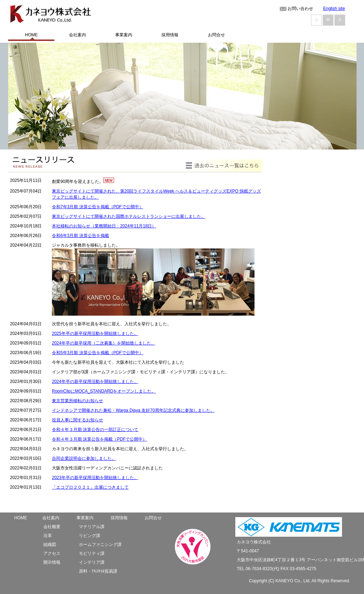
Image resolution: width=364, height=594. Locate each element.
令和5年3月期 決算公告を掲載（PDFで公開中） (98, 353)
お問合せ (153, 518)
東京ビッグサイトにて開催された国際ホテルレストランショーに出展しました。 (129, 216)
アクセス (52, 553)
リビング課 (90, 536)
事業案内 (85, 518)
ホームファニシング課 (100, 545)
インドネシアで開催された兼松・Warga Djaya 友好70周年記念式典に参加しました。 (133, 410)
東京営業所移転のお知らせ (77, 401)
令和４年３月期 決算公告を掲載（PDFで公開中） (99, 439)
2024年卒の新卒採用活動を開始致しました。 (95, 382)
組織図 (50, 545)
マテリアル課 (92, 527)
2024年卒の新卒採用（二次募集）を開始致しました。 (104, 343)
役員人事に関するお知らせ (77, 420)
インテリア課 (92, 562)
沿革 (48, 536)
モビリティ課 (92, 553)
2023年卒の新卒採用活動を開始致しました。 (95, 478)
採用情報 (119, 518)
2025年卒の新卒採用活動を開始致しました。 (95, 333)
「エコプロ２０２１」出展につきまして (90, 487)
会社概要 (52, 527)
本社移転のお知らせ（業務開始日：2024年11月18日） (104, 226)
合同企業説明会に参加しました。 (84, 458)
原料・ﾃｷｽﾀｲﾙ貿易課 (98, 571)
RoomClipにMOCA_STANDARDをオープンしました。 (104, 391)
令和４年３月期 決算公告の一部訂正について (95, 430)
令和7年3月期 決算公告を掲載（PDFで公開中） (98, 207)
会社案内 (51, 518)
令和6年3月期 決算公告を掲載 (81, 236)
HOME (21, 518)
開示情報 (52, 562)
